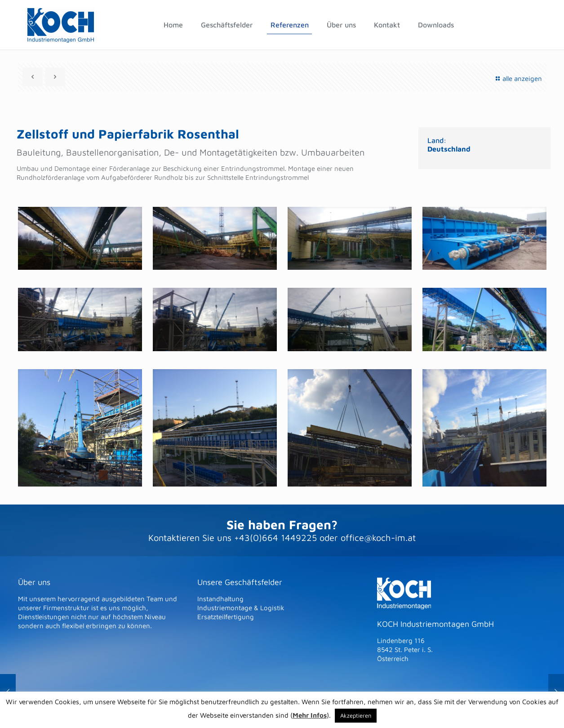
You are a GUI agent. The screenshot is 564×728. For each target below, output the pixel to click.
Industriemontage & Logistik (241, 608)
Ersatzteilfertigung (226, 617)
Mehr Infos (310, 715)
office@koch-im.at (378, 538)
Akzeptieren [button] (356, 715)
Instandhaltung (220, 599)
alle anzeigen (517, 78)
